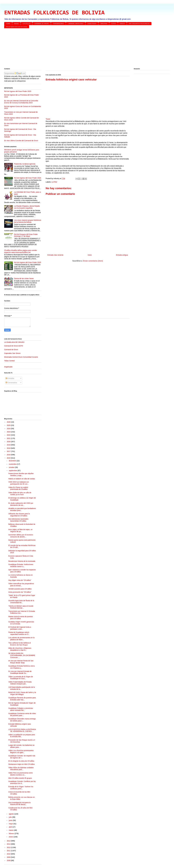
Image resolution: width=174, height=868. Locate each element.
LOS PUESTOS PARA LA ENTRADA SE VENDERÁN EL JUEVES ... (22, 730)
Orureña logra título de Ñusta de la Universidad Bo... (21, 602)
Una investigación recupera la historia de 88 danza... (19, 804)
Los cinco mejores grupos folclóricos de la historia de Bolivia (28, 221)
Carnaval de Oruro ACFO (14, 346)
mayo (11, 824)
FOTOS (113, 24)
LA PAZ (54, 182)
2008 (9, 860)
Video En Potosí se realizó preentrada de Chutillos (18, 488)
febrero (12, 834)
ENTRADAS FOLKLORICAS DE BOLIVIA (54, 13)
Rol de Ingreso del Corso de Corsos (17, 27)
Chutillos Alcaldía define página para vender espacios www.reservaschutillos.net (21, 251)
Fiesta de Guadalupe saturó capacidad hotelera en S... (19, 633)
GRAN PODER (92, 24)
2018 (9, 448)
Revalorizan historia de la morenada (22, 561)
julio (10, 817)
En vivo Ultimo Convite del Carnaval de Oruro (21, 141)
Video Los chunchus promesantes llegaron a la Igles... (21, 751)
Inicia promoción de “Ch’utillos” (20, 592)
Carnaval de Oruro (11, 350)
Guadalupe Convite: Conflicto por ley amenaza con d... (22, 782)
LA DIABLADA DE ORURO (14, 342)
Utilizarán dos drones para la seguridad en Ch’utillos (19, 515)
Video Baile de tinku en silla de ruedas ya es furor (20, 494)
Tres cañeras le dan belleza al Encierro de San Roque (20, 644)
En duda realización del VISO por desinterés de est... (21, 504)
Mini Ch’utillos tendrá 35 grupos (20, 778)
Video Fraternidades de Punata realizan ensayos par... (20, 683)
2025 (9, 425)
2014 (9, 841)
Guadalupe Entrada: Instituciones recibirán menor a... (21, 565)
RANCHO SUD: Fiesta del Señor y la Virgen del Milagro (22, 693)
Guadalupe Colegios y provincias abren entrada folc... (21, 709)
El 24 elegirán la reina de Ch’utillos (21, 761)
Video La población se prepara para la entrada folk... (22, 736)
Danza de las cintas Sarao (24, 278)
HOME (8, 24)
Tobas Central (9, 361)
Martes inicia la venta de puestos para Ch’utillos (21, 618)
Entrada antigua (122, 255)
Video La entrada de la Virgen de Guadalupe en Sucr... (21, 678)
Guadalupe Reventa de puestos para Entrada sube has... (22, 699)
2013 (9, 844)
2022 (9, 435)
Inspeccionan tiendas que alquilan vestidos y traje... (21, 474)
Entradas (10, 378)
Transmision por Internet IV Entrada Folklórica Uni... (22, 612)
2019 (9, 445)
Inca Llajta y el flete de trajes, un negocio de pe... (20, 530)
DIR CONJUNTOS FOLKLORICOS (139, 24)
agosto (12, 814)
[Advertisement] (76, 49)
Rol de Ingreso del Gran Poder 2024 (28, 178)
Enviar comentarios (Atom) (93, 261)
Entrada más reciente (55, 255)
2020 (9, 442)
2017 (9, 451)
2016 (9, 455)
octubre (12, 467)
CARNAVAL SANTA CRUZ (76, 24)
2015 (9, 458)
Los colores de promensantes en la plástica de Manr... (21, 639)
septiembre (13, 471)
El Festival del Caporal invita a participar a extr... (20, 628)
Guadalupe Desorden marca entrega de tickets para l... (22, 720)
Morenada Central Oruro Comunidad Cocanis (21, 357)
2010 (9, 854)
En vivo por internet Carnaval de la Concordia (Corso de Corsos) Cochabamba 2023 (21, 102)
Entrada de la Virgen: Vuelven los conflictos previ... (21, 788)
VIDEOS (122, 24)
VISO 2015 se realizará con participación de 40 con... (19, 483)
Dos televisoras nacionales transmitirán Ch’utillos (18, 520)
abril (11, 827)
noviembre (13, 464)
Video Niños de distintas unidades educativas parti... (21, 769)
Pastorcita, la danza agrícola (25, 164)
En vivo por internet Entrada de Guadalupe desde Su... (20, 672)
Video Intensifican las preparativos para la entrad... (21, 585)
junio (11, 820)
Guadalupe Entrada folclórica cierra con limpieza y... (22, 667)
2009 (9, 857)
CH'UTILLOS (27, 24)
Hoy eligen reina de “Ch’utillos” (20, 580)
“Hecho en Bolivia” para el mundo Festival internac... (21, 607)
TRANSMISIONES (58, 24)
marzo (11, 830)
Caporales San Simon (12, 353)
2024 (9, 429)
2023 (9, 432)
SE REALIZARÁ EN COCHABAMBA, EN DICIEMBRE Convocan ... (22, 655)
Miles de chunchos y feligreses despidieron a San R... (20, 649)
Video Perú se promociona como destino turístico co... (21, 774)
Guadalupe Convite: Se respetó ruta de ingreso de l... (22, 757)
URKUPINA (104, 24)
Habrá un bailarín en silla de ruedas (22, 479)
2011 (9, 851)
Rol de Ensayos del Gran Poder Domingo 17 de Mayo (26, 235)
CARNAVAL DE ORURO (42, 24)
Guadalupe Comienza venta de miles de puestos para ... (22, 714)
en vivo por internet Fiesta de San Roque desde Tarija (21, 662)
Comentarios (11, 383)
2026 (9, 422)
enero (11, 837)
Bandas (16, 24)
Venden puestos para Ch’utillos (20, 589)
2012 (9, 847)
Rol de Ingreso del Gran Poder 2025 (18, 91)
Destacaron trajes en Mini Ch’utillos (22, 764)
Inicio (90, 255)
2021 (9, 438)
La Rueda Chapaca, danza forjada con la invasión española (27, 207)
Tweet (48, 119)
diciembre (13, 461)
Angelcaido (8, 367)
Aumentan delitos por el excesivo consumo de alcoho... (21, 536)
